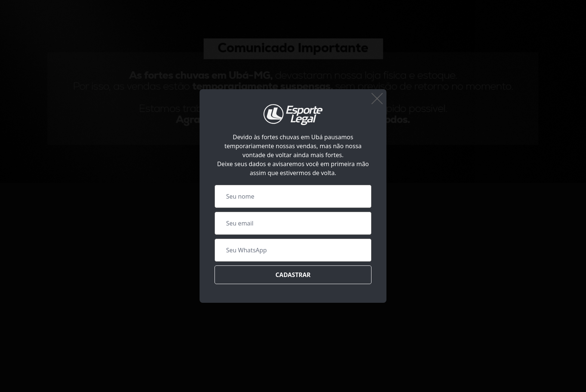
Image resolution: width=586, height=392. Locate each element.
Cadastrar (293, 275)
